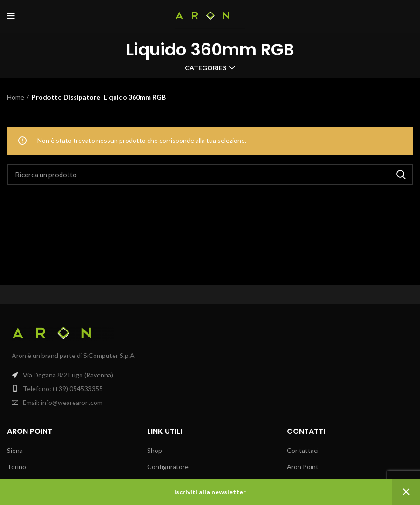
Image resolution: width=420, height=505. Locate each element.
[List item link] (105, 389)
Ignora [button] (406, 492)
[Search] (210, 175)
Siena (15, 450)
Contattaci (303, 450)
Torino (17, 467)
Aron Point (303, 467)
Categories (206, 68)
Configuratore (168, 467)
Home (16, 97)
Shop (155, 450)
